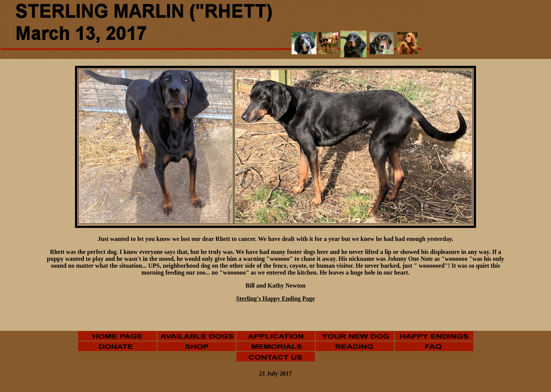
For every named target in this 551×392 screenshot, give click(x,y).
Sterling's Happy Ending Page (275, 298)
